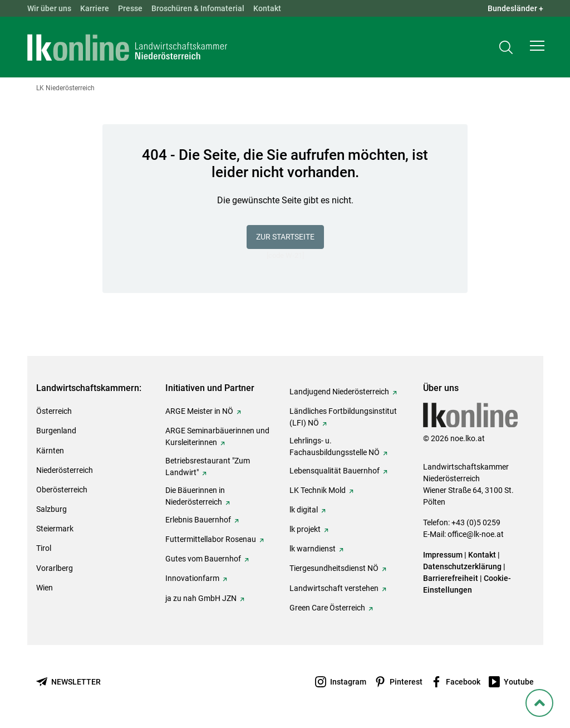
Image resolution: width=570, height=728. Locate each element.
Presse (130, 8)
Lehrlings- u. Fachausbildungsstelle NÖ (335, 446)
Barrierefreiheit (451, 578)
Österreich (54, 411)
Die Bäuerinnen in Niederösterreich (195, 496)
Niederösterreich (65, 470)
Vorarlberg (55, 568)
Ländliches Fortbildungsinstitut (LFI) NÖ (343, 417)
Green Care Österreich (327, 608)
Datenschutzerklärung (462, 566)
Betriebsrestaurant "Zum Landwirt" (208, 466)
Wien (45, 588)
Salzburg (51, 509)
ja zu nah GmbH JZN (201, 598)
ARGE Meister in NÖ (199, 411)
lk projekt (305, 529)
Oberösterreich (62, 490)
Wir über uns (49, 8)
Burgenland (56, 431)
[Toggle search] (506, 48)
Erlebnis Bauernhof (198, 520)
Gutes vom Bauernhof (203, 559)
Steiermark (55, 529)
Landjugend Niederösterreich (339, 392)
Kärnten (50, 451)
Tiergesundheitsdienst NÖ (334, 568)
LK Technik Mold (318, 490)
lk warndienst (313, 549)
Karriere (95, 8)
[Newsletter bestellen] (68, 682)
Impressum (443, 555)
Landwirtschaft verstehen (334, 588)
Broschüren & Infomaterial (198, 8)
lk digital (304, 510)
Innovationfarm (192, 578)
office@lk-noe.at (476, 534)
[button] (537, 48)
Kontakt (267, 8)
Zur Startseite (285, 237)
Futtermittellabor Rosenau (211, 539)
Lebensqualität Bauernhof (335, 471)
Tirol (44, 548)
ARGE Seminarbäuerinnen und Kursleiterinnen (217, 436)
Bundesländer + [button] (515, 8)
